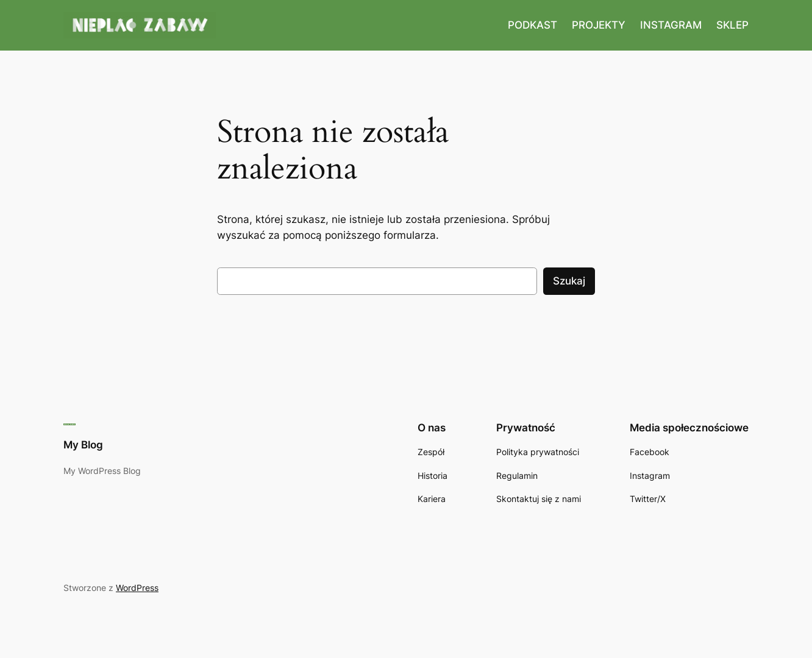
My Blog (83, 445)
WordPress (137, 588)
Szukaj (569, 281)
